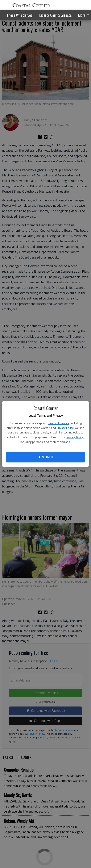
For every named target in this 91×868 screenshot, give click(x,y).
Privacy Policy (65, 428)
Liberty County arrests (55, 15)
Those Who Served (20, 15)
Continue (45, 457)
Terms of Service (59, 423)
